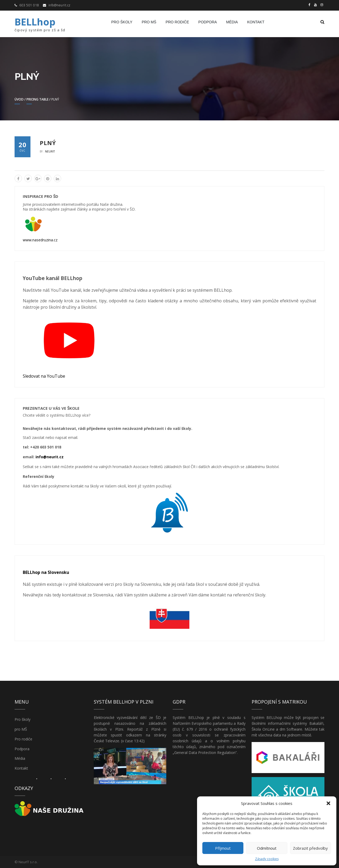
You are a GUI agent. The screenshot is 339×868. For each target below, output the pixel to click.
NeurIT (50, 151)
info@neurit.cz (59, 5)
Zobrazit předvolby (310, 848)
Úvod (19, 99)
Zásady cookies (267, 859)
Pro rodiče (177, 22)
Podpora (208, 22)
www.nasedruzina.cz (40, 240)
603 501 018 (29, 5)
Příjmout (223, 848)
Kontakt (256, 22)
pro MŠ (149, 22)
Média (232, 22)
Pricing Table (37, 99)
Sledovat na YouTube (44, 376)
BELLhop (35, 22)
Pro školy (122, 22)
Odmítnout (267, 848)
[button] (328, 803)
